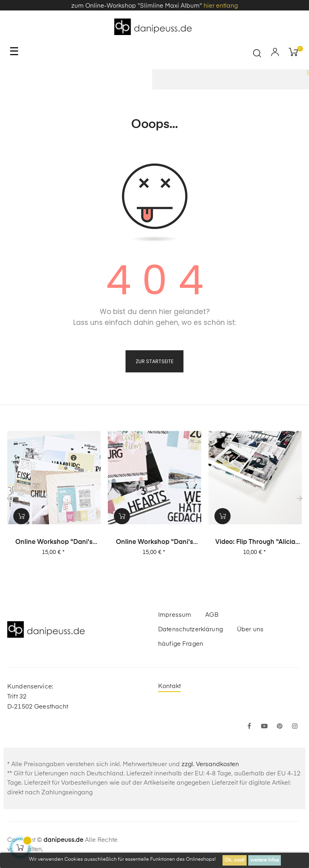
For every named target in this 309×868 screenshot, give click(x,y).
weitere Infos (265, 860)
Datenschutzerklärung (191, 629)
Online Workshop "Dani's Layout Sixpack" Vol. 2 (154, 543)
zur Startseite (154, 361)
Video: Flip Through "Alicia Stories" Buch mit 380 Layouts (255, 543)
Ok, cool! (235, 860)
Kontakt (169, 686)
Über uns (250, 629)
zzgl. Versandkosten (210, 764)
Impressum (175, 615)
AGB (212, 615)
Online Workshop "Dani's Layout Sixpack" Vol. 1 (54, 543)
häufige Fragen (181, 644)
